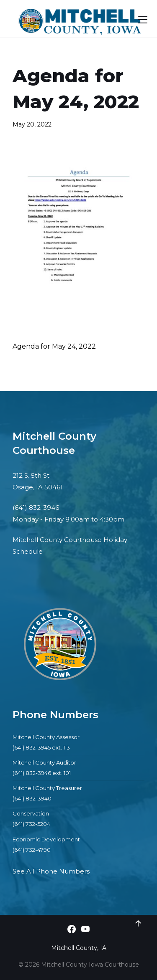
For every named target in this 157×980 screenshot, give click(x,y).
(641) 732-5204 (31, 824)
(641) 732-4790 (32, 850)
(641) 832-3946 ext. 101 (42, 773)
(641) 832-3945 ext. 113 (41, 747)
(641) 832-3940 (32, 798)
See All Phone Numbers (51, 871)
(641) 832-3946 (36, 508)
